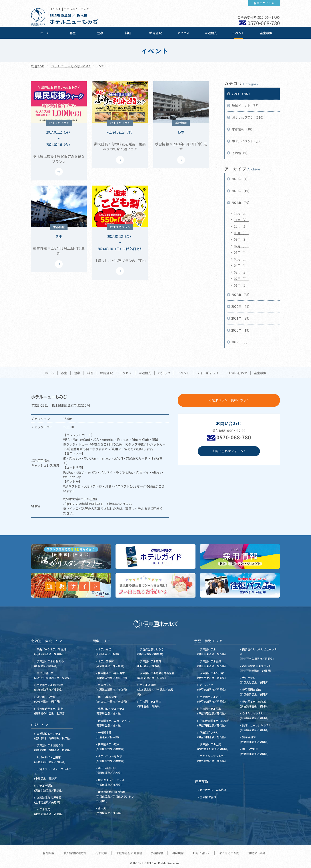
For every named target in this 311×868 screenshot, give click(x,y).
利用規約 (178, 853)
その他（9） (240, 153)
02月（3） (241, 279)
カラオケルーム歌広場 (213, 790)
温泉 (100, 33)
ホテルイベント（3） (246, 141)
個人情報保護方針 (75, 853)
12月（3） (241, 213)
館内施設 (155, 33)
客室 (73, 33)
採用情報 (157, 853)
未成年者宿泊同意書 (129, 853)
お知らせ (164, 373)
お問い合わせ (238, 373)
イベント (238, 33)
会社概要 (48, 853)
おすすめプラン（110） (248, 117)
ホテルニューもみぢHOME (71, 66)
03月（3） (241, 272)
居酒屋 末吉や (208, 797)
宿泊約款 (101, 853)
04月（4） (241, 266)
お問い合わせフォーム (228, 451)
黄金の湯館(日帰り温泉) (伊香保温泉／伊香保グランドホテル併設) (115, 796)
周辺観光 (211, 33)
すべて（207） (241, 94)
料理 (128, 33)
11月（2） (241, 220)
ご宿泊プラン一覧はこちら (228, 400)
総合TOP (38, 66)
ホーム (45, 33)
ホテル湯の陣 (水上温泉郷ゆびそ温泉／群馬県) (155, 689)
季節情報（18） (243, 129)
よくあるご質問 (229, 853)
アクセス (183, 33)
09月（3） (241, 233)
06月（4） (241, 252)
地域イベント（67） (246, 106)
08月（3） (241, 239)
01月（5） (241, 285)
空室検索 (266, 33)
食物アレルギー (258, 853)
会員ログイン (262, 3)
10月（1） (241, 226)
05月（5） (241, 259)
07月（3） (241, 246)
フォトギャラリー (209, 373)
